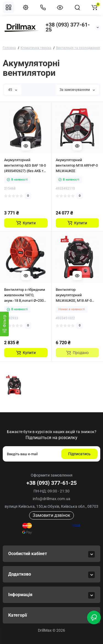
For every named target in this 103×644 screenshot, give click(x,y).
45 (13, 90)
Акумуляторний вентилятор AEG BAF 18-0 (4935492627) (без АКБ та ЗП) (25, 166)
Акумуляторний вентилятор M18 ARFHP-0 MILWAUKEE (77, 165)
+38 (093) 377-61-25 (68, 27)
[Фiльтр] (4, 324)
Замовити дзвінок (51, 515)
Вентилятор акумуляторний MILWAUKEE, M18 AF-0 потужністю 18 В (74, 295)
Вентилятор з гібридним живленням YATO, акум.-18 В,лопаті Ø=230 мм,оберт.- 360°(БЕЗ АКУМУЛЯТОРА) (25, 295)
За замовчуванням (77, 90)
